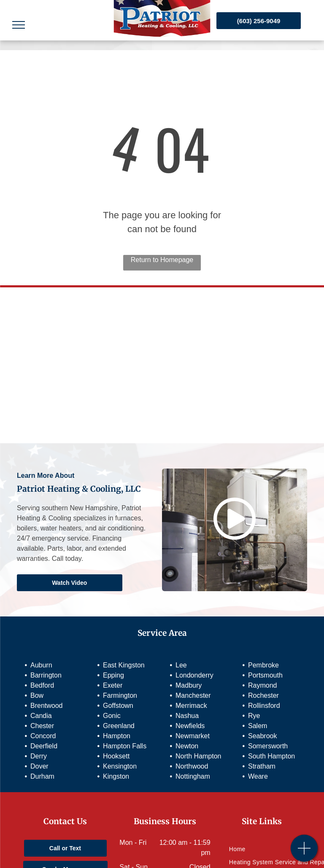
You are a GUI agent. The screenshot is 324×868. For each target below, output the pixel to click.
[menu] (19, 25)
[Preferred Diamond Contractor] (162, 401)
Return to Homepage (162, 260)
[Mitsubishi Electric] (162, 330)
